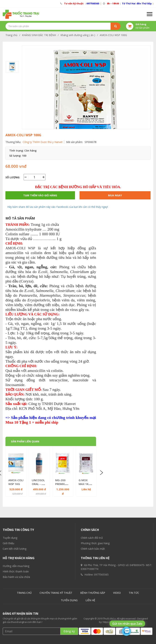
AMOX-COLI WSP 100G (113, 35)
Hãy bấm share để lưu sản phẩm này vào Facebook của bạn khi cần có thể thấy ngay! (58, 207)
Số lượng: (13, 177)
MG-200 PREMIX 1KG (60, 484)
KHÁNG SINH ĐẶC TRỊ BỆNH (39, 35)
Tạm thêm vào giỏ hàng (40, 195)
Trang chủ (11, 35)
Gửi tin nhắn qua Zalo (127, 624)
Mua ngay (115, 195)
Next (101, 473)
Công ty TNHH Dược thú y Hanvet (43, 142)
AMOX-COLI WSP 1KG (16, 482)
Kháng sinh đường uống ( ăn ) (78, 35)
